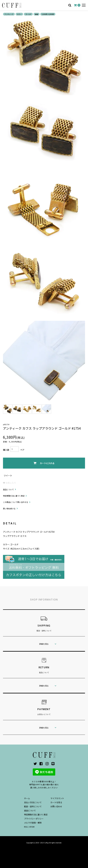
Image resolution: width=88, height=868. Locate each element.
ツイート (8, 476)
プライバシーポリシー (34, 819)
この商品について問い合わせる (16, 502)
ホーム (27, 798)
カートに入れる (44, 463)
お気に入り (10, 483)
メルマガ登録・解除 (33, 823)
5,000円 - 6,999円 (48, 14)
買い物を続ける (9, 509)
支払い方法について (33, 802)
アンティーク (9, 14)
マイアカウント (57, 798)
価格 (37, 14)
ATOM (32, 827)
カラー (19, 14)
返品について (8, 489)
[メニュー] (84, 5)
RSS (26, 827)
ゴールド (28, 14)
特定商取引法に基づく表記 (14, 496)
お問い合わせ (56, 806)
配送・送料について (33, 806)
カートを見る (56, 802)
